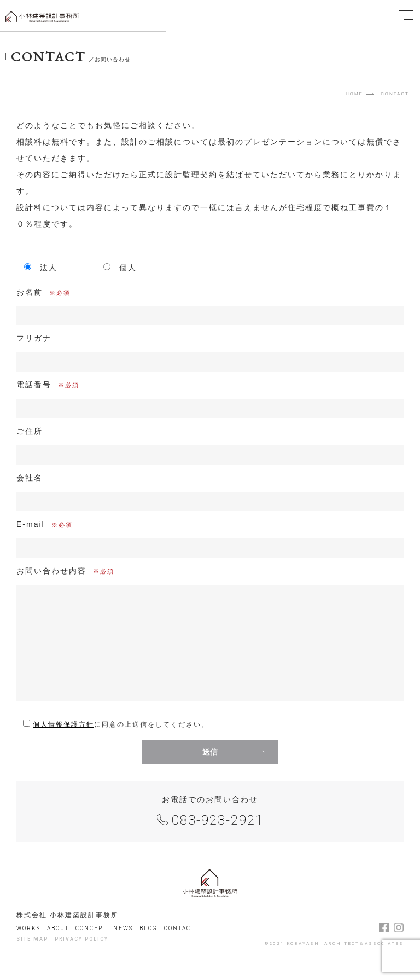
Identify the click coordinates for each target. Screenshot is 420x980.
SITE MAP (32, 939)
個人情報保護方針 (63, 724)
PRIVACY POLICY (81, 939)
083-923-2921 (218, 820)
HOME (354, 94)
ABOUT (58, 928)
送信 (210, 752)
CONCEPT (91, 928)
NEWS (123, 928)
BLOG (148, 928)
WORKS (28, 928)
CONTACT (179, 928)
